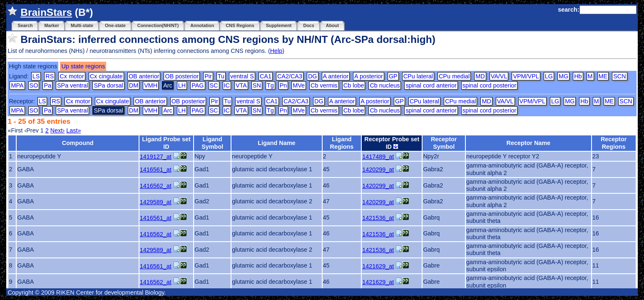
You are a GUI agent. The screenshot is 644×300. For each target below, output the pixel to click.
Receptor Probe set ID (392, 143)
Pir (208, 76)
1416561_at (156, 170)
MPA (17, 85)
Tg (270, 85)
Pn (283, 85)
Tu (221, 76)
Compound (78, 143)
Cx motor (72, 76)
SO (34, 85)
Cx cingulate (106, 76)
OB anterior (144, 76)
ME (603, 76)
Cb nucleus (385, 85)
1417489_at (378, 157)
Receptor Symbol (444, 143)
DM (134, 85)
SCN (619, 76)
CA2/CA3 (290, 76)
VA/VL (499, 76)
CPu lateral (418, 76)
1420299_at (378, 170)
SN (257, 85)
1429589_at (156, 202)
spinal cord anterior (431, 85)
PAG (198, 85)
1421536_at (378, 218)
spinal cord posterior (490, 85)
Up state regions (83, 66)
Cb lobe (354, 85)
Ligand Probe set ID (166, 143)
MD (480, 76)
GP (393, 76)
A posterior (369, 76)
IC (227, 85)
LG (549, 76)
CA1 (266, 76)
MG (563, 76)
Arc (168, 110)
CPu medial (454, 76)
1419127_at (156, 157)
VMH (151, 85)
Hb (578, 76)
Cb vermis (324, 85)
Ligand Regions (342, 143)
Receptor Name (529, 143)
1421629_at (378, 266)
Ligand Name (276, 143)
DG (313, 76)
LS (36, 76)
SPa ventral (72, 85)
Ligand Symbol (212, 143)
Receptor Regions (614, 143)
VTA (241, 85)
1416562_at (156, 186)
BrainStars (46, 12)
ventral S (242, 76)
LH (182, 85)
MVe (299, 85)
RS (50, 76)
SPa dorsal (108, 85)
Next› (57, 130)
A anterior (336, 76)
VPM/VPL (526, 76)
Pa (47, 85)
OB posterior (182, 76)
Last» (73, 130)
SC (214, 85)
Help (276, 51)
